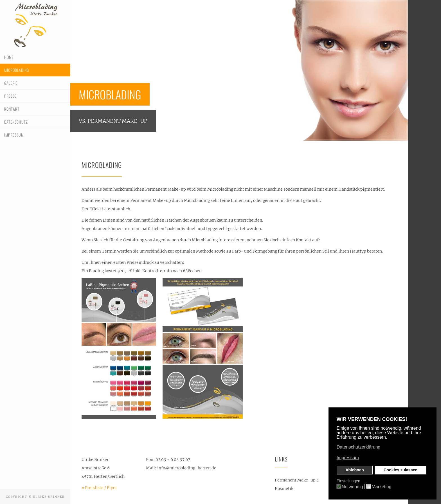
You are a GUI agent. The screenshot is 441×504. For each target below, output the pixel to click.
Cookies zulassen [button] (401, 470)
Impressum (14, 135)
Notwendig (352, 487)
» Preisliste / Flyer (99, 488)
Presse (10, 96)
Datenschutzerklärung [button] (359, 447)
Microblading (17, 70)
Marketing (381, 487)
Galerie (11, 83)
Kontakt (12, 109)
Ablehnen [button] (355, 470)
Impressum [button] (348, 458)
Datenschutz (16, 122)
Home (9, 57)
